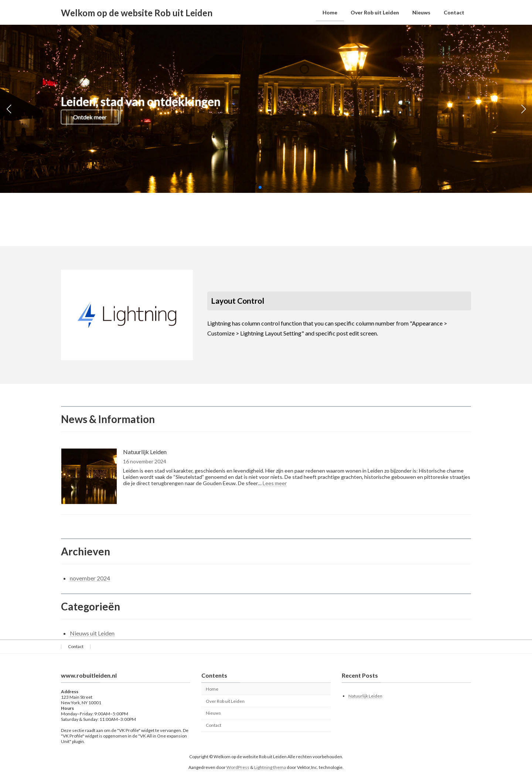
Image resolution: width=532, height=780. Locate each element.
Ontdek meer (90, 117)
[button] (260, 187)
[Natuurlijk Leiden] (89, 477)
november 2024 (90, 578)
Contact (76, 646)
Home (212, 689)
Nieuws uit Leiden (92, 633)
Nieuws (213, 713)
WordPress (238, 767)
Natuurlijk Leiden (145, 452)
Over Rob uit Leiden (225, 701)
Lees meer (275, 483)
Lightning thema (270, 767)
